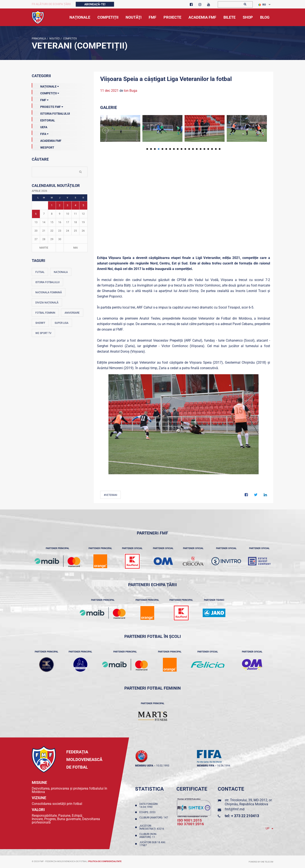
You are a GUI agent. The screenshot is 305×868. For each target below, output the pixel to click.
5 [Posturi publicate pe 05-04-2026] (83, 205)
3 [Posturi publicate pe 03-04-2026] (67, 205)
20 (220, 149)
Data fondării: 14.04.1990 (149, 805)
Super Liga (62, 323)
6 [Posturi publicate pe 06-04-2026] (36, 214)
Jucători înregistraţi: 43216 (152, 827)
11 (185, 149)
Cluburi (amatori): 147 (154, 819)
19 (216, 149)
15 (201, 149)
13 (193, 149)
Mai (76, 248)
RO (262, 5)
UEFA (40, 126)
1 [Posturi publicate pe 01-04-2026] (52, 205)
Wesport (43, 147)
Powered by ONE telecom (261, 862)
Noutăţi (54, 39)
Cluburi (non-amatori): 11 (148, 836)
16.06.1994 (224, 766)
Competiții (70, 39)
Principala (39, 39)
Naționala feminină (49, 292)
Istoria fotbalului (47, 282)
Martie (44, 248)
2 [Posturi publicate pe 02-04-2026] (60, 205)
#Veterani (110, 495)
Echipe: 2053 (148, 812)
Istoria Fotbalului (51, 113)
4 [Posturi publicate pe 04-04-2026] (76, 205)
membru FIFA (206, 766)
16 (204, 149)
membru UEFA (144, 766)
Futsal (40, 272)
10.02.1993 (163, 766)
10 (182, 149)
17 (208, 149)
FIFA (40, 133)
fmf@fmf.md (235, 809)
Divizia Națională (47, 303)
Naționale (45, 86)
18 (212, 149)
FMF (40, 99)
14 (197, 149)
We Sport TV (43, 333)
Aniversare (72, 313)
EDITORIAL (43, 120)
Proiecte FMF (47, 106)
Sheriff (40, 323)
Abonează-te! (95, 4)
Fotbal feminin (45, 313)
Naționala (61, 272)
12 (189, 149)
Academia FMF (47, 140)
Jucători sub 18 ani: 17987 (152, 844)
